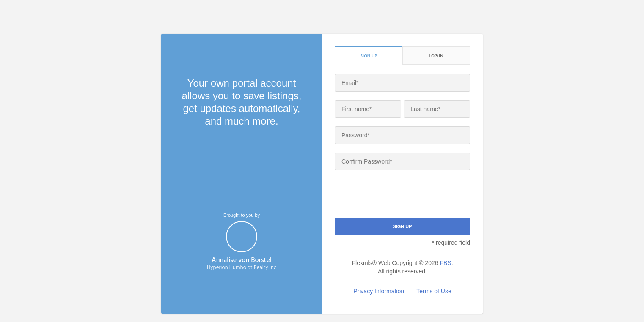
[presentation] (399, 195)
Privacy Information (379, 291)
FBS (445, 263)
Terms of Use (434, 291)
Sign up (369, 56)
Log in (436, 56)
